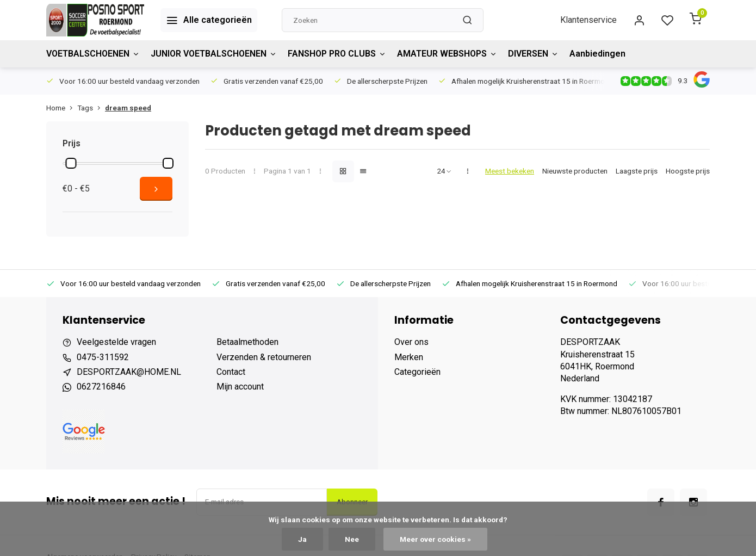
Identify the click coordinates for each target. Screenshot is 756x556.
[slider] (71, 163)
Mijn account (240, 387)
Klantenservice (588, 20)
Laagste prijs (637, 171)
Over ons (411, 342)
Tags (91, 108)
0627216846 (101, 387)
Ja (302, 539)
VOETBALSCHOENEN (93, 54)
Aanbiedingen (597, 54)
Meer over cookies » (435, 539)
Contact (231, 372)
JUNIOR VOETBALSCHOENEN (214, 54)
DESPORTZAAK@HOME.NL (129, 372)
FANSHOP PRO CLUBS (337, 54)
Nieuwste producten (575, 171)
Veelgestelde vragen (116, 342)
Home (62, 108)
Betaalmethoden (247, 342)
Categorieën (417, 372)
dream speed (128, 108)
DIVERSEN (533, 54)
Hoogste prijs (688, 171)
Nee (352, 539)
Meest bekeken (510, 171)
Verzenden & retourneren (264, 357)
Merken (409, 357)
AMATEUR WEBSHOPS (447, 54)
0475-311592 (103, 357)
